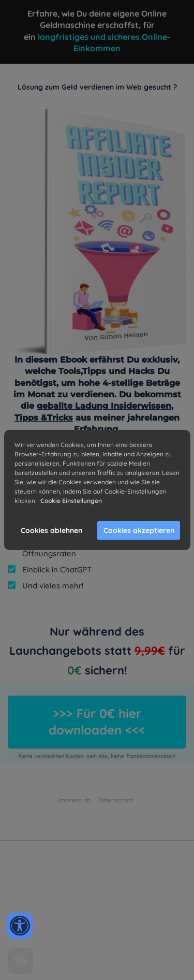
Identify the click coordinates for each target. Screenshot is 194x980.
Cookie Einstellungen (71, 501)
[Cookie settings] (20, 961)
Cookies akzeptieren (139, 530)
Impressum (74, 800)
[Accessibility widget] (20, 926)
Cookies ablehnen (51, 530)
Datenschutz (115, 800)
